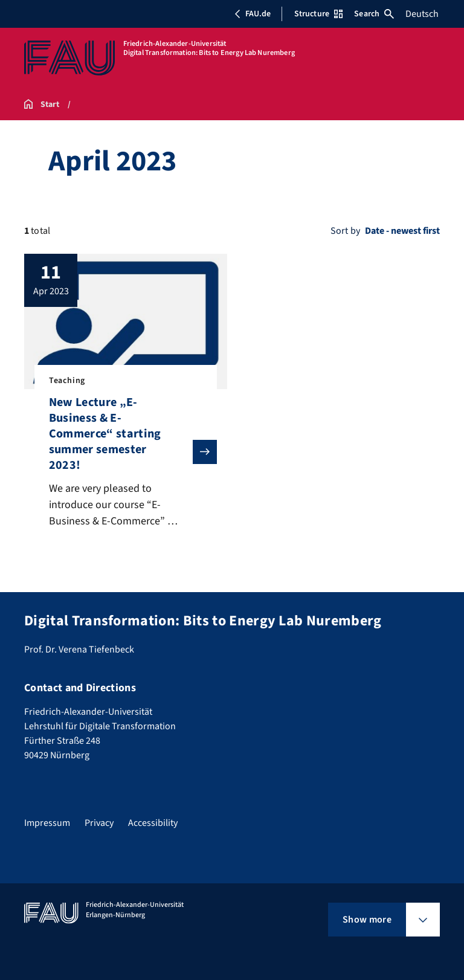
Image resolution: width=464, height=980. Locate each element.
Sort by (345, 231)
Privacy (99, 823)
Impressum (47, 823)
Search (374, 14)
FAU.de (253, 14)
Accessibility (153, 823)
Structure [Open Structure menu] (318, 14)
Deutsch (422, 14)
